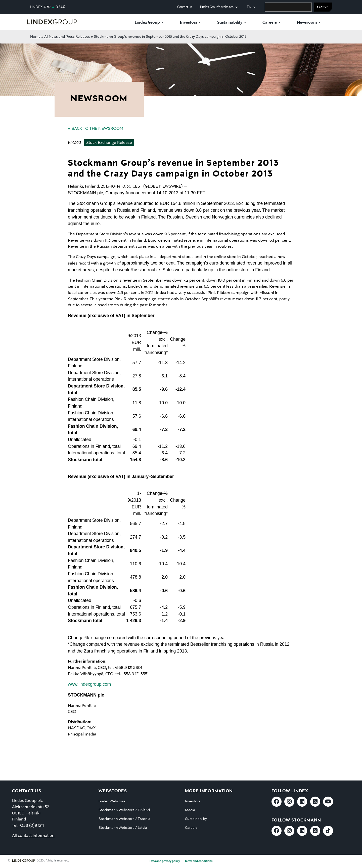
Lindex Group (147, 23)
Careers (270, 23)
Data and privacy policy (165, 861)
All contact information (33, 836)
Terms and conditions (199, 861)
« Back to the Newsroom (96, 129)
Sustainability (230, 23)
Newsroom (307, 23)
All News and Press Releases (67, 37)
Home (35, 37)
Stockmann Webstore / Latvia (123, 828)
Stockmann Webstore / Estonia (124, 819)
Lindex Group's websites (217, 7)
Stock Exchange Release (109, 143)
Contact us (185, 7)
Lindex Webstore (112, 801)
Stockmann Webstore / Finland (124, 810)
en (249, 7)
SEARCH (323, 7)
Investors (189, 23)
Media (190, 810)
